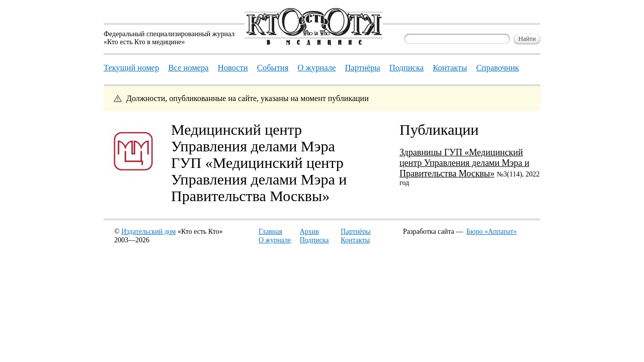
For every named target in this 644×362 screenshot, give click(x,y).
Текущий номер (131, 68)
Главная (270, 232)
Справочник (498, 68)
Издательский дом (148, 232)
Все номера (188, 68)
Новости (233, 68)
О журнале (275, 240)
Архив (309, 232)
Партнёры (355, 232)
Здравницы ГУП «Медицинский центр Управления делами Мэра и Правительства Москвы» (464, 163)
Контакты (355, 240)
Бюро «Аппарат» (492, 232)
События (273, 68)
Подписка (314, 240)
